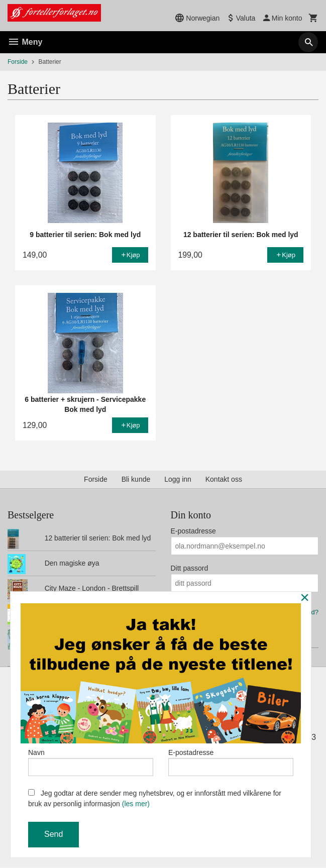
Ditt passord (190, 568)
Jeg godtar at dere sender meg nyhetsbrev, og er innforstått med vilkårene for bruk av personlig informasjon (155, 798)
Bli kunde (136, 479)
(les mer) (136, 804)
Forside (18, 62)
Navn (91, 762)
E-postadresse (193, 531)
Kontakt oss (224, 479)
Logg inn (178, 479)
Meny (25, 42)
